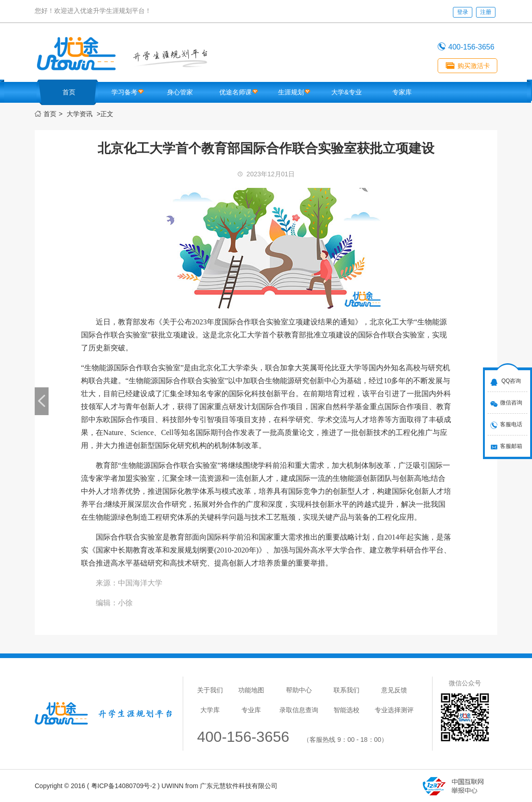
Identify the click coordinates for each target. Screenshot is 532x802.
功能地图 (251, 690)
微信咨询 (511, 403)
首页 (69, 92)
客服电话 (511, 424)
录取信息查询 (299, 710)
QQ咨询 (511, 381)
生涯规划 (291, 92)
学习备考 (124, 92)
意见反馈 (394, 690)
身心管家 (180, 92)
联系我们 (346, 690)
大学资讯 (80, 114)
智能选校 (346, 710)
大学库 (210, 710)
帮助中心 (299, 690)
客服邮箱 (511, 446)
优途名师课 (235, 92)
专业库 (251, 710)
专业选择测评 (394, 710)
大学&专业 (346, 92)
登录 (463, 12)
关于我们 (210, 690)
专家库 (402, 92)
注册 (486, 12)
